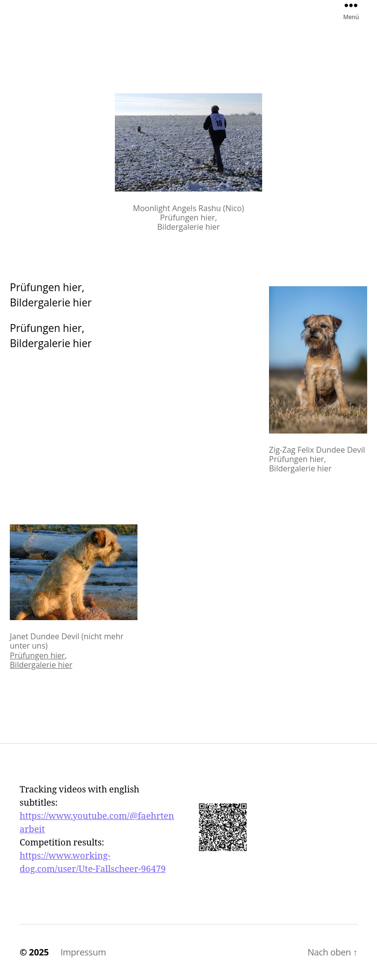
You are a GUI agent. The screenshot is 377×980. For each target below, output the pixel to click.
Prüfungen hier (37, 656)
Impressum (83, 952)
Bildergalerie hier (41, 665)
